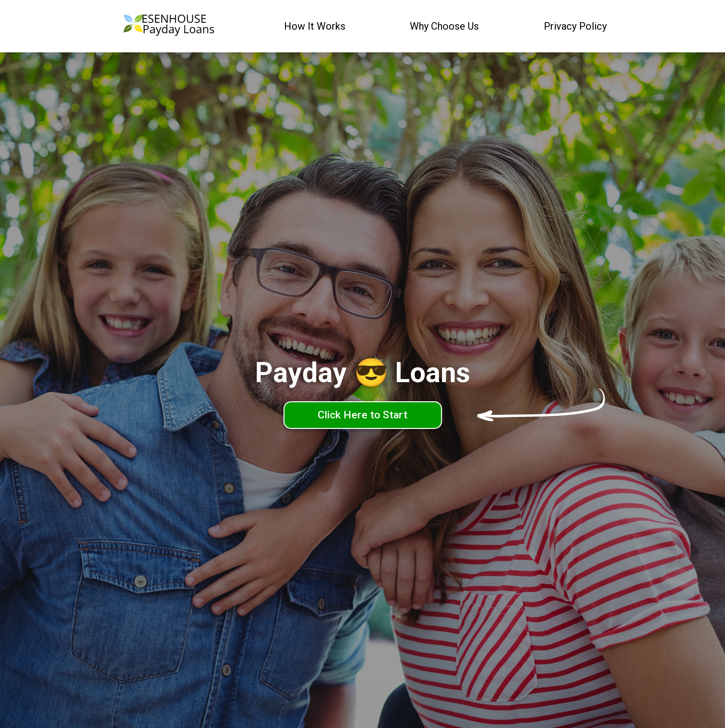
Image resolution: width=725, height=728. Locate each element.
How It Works (315, 26)
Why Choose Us (444, 26)
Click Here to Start (362, 415)
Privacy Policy (575, 26)
